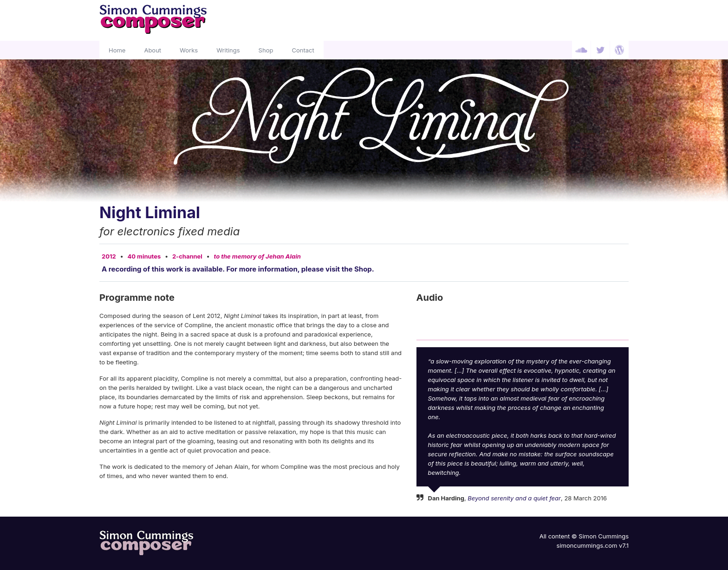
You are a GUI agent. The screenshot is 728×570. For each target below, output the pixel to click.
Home (117, 50)
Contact (303, 50)
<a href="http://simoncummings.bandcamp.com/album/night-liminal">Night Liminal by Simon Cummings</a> (523, 321)
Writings (228, 50)
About (153, 50)
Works (189, 50)
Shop (266, 50)
